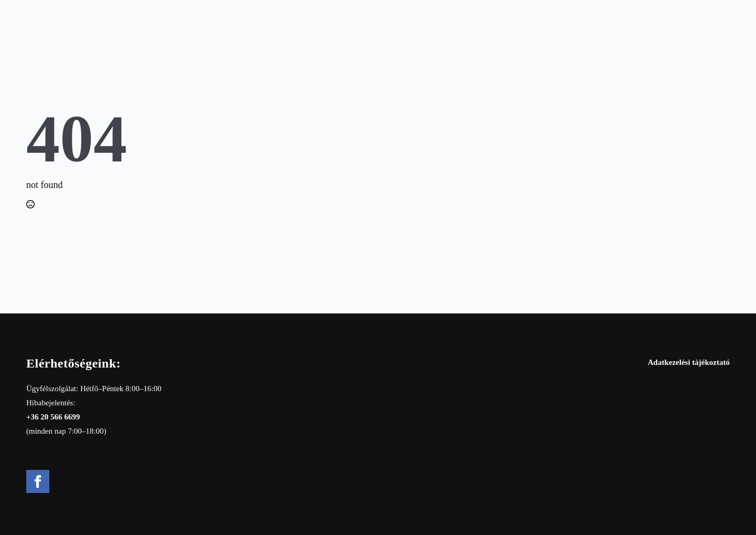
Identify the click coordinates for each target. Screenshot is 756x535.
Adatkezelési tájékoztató (689, 362)
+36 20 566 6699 (53, 417)
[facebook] (38, 481)
